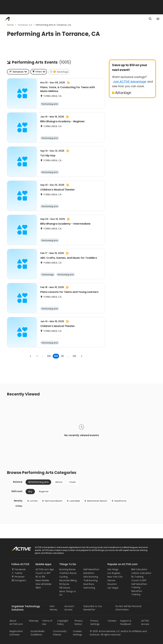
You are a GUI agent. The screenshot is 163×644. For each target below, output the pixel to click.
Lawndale (73, 501)
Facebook (20, 569)
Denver (111, 580)
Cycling (64, 577)
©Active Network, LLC (105, 631)
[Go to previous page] (31, 356)
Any (30, 491)
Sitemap (34, 621)
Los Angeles (114, 573)
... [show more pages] (43, 356)
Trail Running (90, 580)
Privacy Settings (95, 622)
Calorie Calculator (141, 573)
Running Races (67, 569)
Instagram (20, 580)
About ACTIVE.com (16, 622)
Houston (112, 584)
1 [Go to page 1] (37, 356)
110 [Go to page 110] (62, 356)
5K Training (137, 577)
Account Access (69, 608)
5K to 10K (40, 577)
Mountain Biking (68, 580)
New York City (115, 577)
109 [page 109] (56, 356)
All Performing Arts (38, 482)
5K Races (64, 584)
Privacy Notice (79, 622)
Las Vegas (113, 588)
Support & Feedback (126, 622)
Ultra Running (91, 577)
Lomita (32, 501)
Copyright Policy (63, 622)
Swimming (89, 588)
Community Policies (60, 633)
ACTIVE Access (145, 622)
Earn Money (54, 608)
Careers (112, 621)
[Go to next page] (81, 356)
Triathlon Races (68, 573)
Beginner (44, 491)
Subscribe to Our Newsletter (93, 608)
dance (59, 482)
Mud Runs (89, 584)
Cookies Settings (77, 633)
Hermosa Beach (52, 501)
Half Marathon (91, 569)
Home (10, 25)
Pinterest (20, 577)
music (73, 482)
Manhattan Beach (96, 501)
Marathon (89, 573)
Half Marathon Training (139, 586)
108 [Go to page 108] (49, 356)
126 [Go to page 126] (74, 356)
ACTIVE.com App (45, 569)
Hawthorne (119, 501)
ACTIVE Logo (18, 548)
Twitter (19, 573)
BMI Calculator (139, 569)
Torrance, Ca (25, 25)
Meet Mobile (42, 580)
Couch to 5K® (43, 573)
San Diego (113, 569)
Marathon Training (137, 593)
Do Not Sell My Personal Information (128, 608)
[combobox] (18, 72)
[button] (39, 72)
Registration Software (16, 633)
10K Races (65, 588)
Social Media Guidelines (37, 633)
